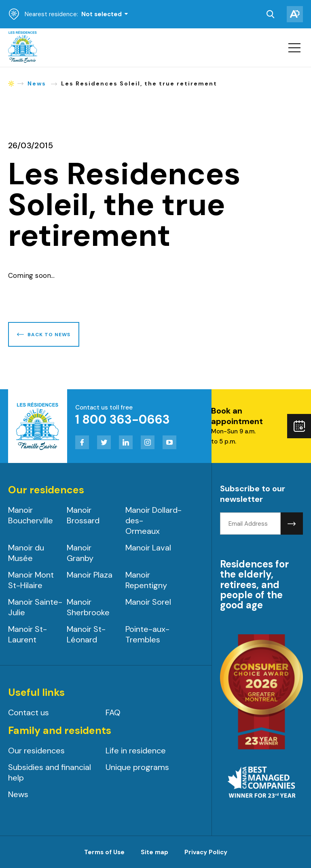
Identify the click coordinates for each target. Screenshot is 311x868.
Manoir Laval (148, 548)
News (18, 794)
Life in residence (136, 751)
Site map (154, 852)
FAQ (113, 712)
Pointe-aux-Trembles (147, 634)
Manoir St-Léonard (86, 634)
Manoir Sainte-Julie (35, 607)
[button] (294, 48)
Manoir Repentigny (146, 580)
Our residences (36, 751)
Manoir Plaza (90, 575)
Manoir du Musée (26, 553)
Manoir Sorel (148, 602)
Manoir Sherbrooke (88, 607)
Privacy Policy (206, 852)
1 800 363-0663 (123, 419)
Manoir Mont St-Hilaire (31, 580)
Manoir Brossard (83, 515)
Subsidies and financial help (50, 772)
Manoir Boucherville (31, 515)
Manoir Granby (80, 553)
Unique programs (137, 767)
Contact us (29, 712)
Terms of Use (104, 852)
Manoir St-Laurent (28, 634)
